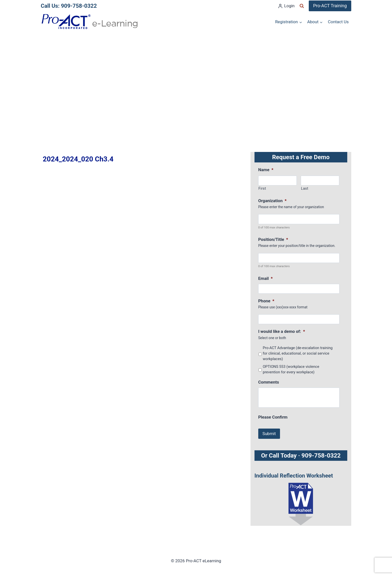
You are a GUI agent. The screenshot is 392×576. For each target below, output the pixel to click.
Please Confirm (273, 417)
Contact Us (338, 22)
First (262, 188)
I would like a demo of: (282, 331)
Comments (269, 382)
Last (305, 188)
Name (266, 170)
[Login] (286, 6)
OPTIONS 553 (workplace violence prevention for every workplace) (291, 369)
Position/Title (273, 239)
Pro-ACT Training (330, 6)
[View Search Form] (302, 6)
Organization (272, 201)
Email (265, 278)
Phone (266, 301)
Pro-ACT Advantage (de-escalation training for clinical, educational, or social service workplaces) (298, 353)
